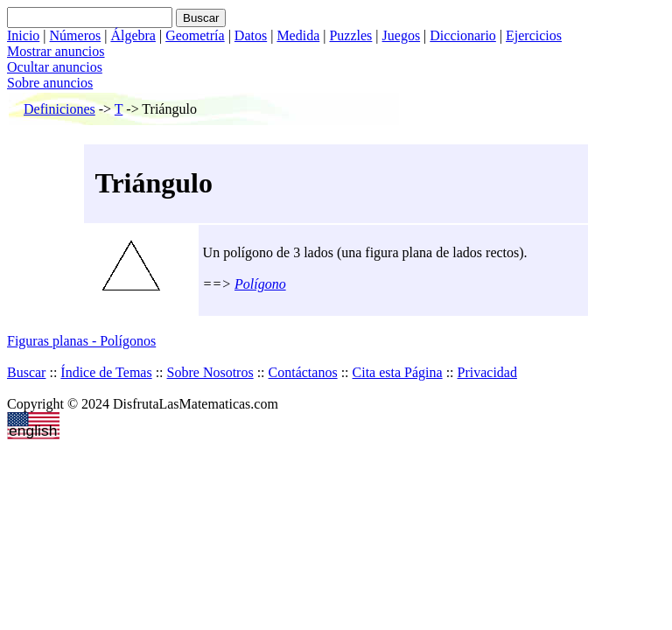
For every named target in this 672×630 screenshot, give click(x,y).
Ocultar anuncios (55, 67)
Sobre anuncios (50, 83)
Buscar (26, 372)
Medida (298, 35)
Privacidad (487, 372)
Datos (251, 35)
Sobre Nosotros (210, 372)
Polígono (260, 284)
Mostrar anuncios (56, 51)
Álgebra (133, 35)
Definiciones (59, 109)
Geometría (195, 35)
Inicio (23, 35)
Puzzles (350, 35)
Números (76, 35)
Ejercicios (534, 35)
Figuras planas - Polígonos (81, 341)
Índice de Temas (106, 372)
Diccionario (463, 35)
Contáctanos (303, 372)
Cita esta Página (398, 372)
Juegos (402, 35)
